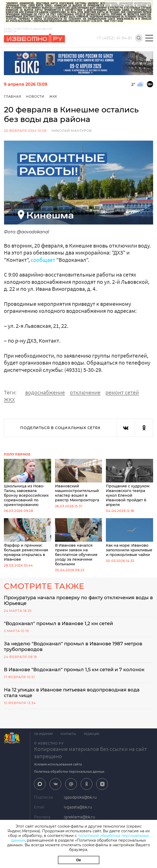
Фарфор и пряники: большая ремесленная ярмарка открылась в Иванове (28, 540)
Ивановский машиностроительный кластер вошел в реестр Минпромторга (79, 481)
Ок (79, 860)
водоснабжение (45, 392)
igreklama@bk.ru (79, 817)
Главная (13, 96)
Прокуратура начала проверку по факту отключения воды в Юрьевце (78, 601)
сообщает (43, 260)
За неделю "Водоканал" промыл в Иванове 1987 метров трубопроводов (73, 647)
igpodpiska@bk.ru (80, 797)
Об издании (43, 734)
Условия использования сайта (58, 764)
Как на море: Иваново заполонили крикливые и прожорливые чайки (129, 538)
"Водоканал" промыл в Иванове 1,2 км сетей (58, 624)
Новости (35, 96)
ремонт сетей (122, 392)
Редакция (91, 734)
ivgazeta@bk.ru (78, 807)
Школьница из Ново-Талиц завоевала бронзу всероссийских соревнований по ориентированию (28, 483)
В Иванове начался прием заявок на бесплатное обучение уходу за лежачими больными (79, 542)
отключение (85, 392)
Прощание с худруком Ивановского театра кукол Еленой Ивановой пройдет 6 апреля (129, 483)
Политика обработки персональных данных (69, 771)
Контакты (68, 734)
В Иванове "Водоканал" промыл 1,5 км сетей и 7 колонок (74, 670)
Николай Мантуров (72, 131)
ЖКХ (53, 96)
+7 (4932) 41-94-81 (114, 38)
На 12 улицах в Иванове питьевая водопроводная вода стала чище (72, 693)
